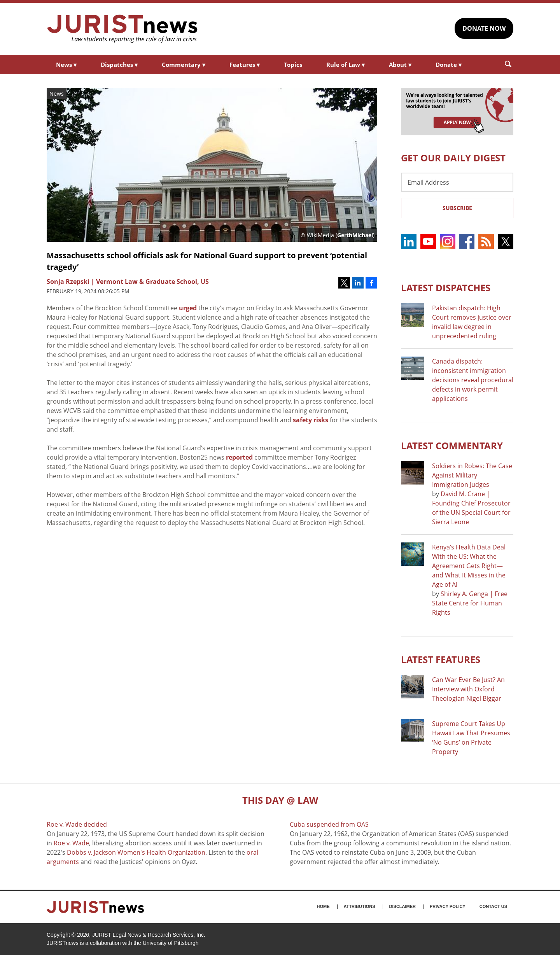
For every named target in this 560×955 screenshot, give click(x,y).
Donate (449, 65)
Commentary (184, 65)
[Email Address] (457, 182)
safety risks (311, 420)
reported (239, 457)
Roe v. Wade (71, 843)
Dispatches (119, 65)
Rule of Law (346, 65)
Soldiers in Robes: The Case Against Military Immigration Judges (472, 475)
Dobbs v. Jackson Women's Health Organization (136, 852)
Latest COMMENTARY (452, 445)
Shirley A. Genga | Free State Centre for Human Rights (470, 603)
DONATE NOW (484, 28)
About (400, 65)
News (66, 65)
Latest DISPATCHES (446, 288)
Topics (293, 65)
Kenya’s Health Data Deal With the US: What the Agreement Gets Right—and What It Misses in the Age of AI (469, 566)
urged (188, 308)
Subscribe (457, 208)
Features (245, 65)
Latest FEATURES (441, 659)
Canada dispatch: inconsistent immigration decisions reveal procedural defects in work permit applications (473, 380)
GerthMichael (355, 235)
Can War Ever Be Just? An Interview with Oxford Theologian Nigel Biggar (468, 689)
